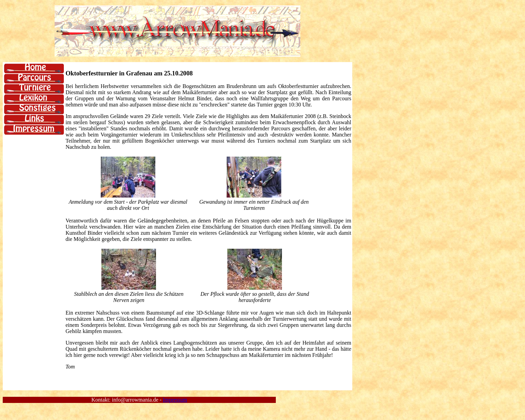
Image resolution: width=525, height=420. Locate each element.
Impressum (175, 400)
